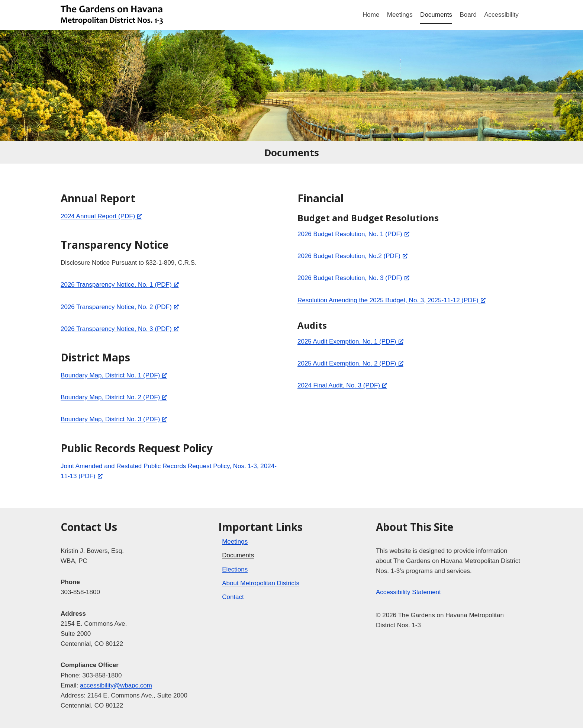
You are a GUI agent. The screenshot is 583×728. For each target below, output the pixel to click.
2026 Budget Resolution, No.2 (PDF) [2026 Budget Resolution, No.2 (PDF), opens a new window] (352, 256)
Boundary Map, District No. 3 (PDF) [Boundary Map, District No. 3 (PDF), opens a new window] (114, 419)
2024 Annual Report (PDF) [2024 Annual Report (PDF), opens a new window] (101, 216)
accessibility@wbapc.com (116, 685)
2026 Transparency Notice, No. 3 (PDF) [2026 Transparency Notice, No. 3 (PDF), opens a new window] (120, 329)
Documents (436, 15)
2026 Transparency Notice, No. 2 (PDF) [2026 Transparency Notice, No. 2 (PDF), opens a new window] (120, 307)
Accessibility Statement (408, 592)
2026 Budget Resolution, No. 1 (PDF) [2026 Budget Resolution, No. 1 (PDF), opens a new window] (353, 234)
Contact (233, 597)
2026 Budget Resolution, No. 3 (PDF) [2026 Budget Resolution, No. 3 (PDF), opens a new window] (353, 278)
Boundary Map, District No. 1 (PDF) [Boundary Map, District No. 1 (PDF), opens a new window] (114, 375)
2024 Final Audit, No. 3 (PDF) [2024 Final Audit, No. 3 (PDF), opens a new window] (342, 385)
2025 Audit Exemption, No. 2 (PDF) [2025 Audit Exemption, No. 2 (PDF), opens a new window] (350, 363)
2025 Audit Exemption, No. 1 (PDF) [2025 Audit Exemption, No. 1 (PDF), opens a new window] (350, 342)
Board (468, 15)
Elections (235, 569)
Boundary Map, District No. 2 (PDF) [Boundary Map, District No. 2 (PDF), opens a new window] (114, 397)
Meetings (400, 15)
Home (371, 15)
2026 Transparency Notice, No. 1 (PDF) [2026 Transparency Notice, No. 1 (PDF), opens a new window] (120, 285)
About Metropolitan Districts (261, 583)
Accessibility (501, 15)
